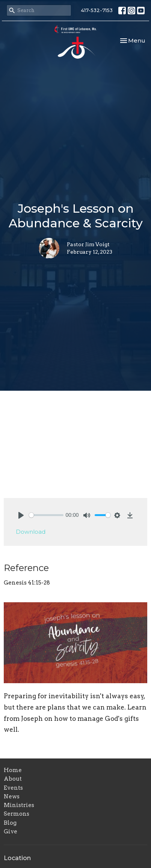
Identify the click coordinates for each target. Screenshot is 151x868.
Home (13, 770)
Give (11, 831)
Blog (10, 823)
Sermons (17, 814)
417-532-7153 (97, 10)
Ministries (19, 805)
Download (31, 532)
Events (13, 788)
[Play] (21, 515)
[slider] (46, 515)
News (12, 796)
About (13, 779)
